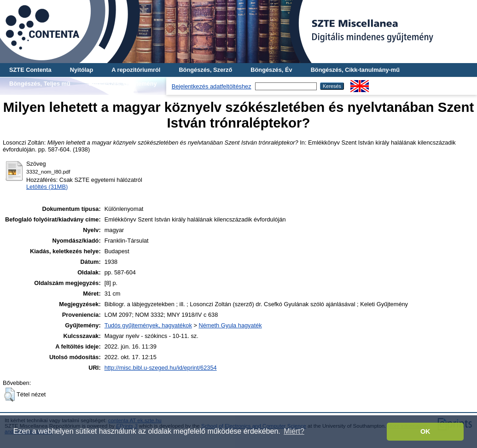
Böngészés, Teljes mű (40, 84)
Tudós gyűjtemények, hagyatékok (148, 325)
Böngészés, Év (271, 70)
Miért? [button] (294, 431)
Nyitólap (81, 70)
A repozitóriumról (136, 70)
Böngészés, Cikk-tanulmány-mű (355, 70)
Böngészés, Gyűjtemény (123, 84)
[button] (9, 395)
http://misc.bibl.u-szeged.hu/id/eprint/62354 (161, 368)
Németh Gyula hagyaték (230, 325)
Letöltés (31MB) (47, 187)
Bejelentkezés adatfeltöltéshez (212, 86)
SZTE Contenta (30, 70)
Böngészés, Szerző (205, 70)
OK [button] (425, 431)
